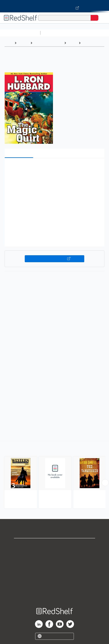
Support (54, 553)
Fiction (72, 43)
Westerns (89, 43)
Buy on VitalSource (54, 259)
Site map (54, 596)
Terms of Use (55, 570)
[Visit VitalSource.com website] (54, 6)
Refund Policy (54, 578)
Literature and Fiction (48, 43)
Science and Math (76, 33)
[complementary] (54, 475)
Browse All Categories (20, 33)
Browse (23, 43)
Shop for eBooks (54, 544)
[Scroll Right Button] (105, 483)
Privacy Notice (55, 561)
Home (9, 43)
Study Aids (52, 33)
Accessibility (54, 587)
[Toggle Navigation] (102, 18)
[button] (54, 167)
